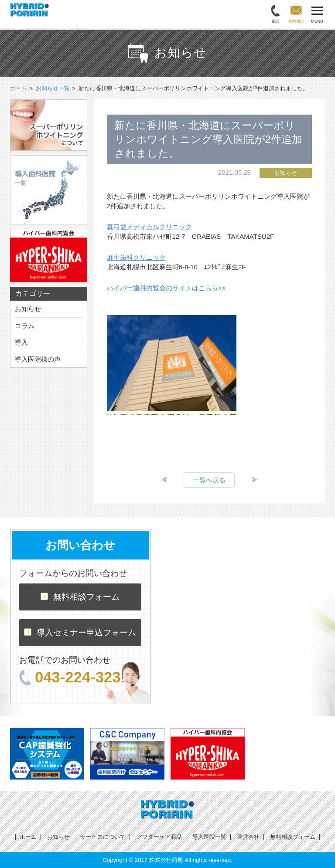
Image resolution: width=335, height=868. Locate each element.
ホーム (28, 837)
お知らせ (28, 309)
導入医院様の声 (38, 359)
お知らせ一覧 (53, 88)
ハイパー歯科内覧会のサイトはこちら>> (166, 288)
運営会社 (248, 837)
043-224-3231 (74, 677)
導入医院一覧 (209, 837)
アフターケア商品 (159, 837)
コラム (25, 326)
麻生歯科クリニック (136, 257)
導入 (21, 342)
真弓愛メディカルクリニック (149, 227)
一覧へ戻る (209, 480)
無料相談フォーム (80, 597)
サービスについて (103, 837)
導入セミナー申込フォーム (80, 632)
